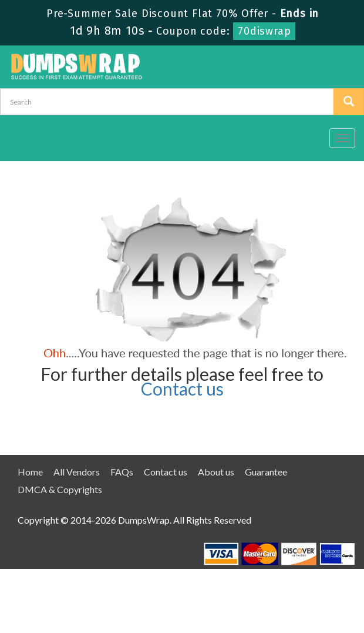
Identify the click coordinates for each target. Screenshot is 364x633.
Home (30, 472)
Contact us (182, 388)
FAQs (122, 472)
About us (216, 472)
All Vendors (77, 472)
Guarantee (266, 472)
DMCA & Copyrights (60, 489)
